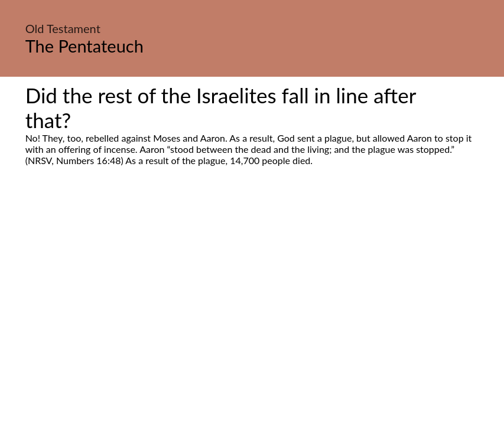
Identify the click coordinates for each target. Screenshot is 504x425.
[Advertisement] (252, 277)
